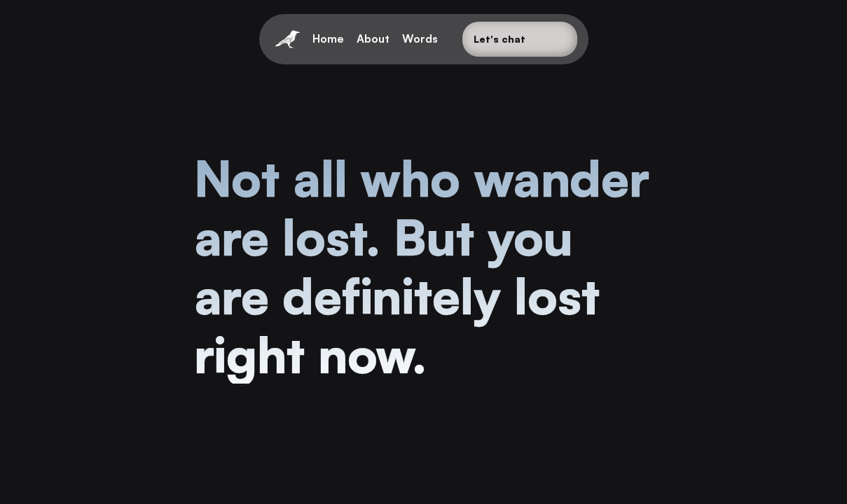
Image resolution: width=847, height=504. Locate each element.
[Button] (520, 39)
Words (420, 38)
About (373, 38)
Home (328, 38)
